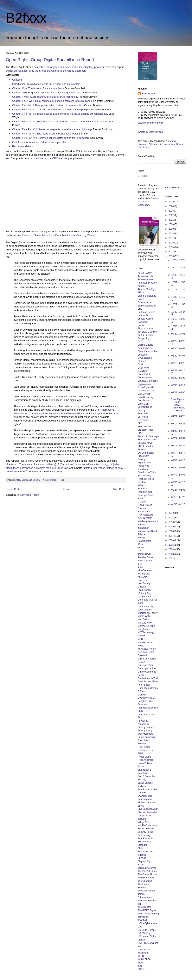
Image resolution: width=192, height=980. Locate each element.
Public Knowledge (147, 737)
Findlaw (142, 482)
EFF (140, 423)
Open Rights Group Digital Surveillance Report (50, 60)
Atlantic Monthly (146, 289)
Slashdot (142, 845)
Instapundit (143, 528)
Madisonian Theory (148, 613)
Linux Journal (145, 610)
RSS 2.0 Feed (173, 188)
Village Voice (144, 822)
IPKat (141, 544)
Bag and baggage (147, 296)
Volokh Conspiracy (147, 825)
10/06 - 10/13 (178, 326)
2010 (171, 522)
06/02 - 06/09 (178, 378)
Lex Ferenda (144, 597)
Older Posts (119, 489)
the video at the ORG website (51, 158)
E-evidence (144, 420)
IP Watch (142, 548)
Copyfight (143, 371)
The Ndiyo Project (147, 649)
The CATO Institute (148, 871)
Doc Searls (143, 400)
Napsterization (145, 642)
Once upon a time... (148, 668)
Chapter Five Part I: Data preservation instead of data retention (48, 105)
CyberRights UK (146, 387)
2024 (171, 206)
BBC (140, 309)
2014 (171, 252)
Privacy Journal (146, 727)
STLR (141, 865)
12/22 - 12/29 (178, 260)
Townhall (142, 920)
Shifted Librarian (146, 803)
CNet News (144, 368)
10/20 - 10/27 (178, 312)
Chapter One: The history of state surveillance (38, 88)
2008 (171, 531)
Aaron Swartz (145, 273)
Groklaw (142, 508)
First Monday (144, 476)
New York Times (146, 652)
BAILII (141, 299)
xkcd (140, 966)
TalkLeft (142, 819)
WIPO (141, 956)
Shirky (141, 806)
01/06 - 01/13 (178, 504)
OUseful (142, 695)
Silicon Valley (144, 842)
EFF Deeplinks (145, 427)
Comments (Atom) (29, 495)
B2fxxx (26, 18)
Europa (141, 450)
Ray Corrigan (149, 94)
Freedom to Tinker (147, 472)
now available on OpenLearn (148, 202)
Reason (142, 744)
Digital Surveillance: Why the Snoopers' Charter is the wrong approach (46, 71)
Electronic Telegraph (148, 436)
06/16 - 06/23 (178, 363)
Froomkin (143, 489)
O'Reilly (142, 691)
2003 (171, 554)
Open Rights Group (148, 688)
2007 (171, 536)
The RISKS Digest (147, 910)
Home (67, 489)
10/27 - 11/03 (178, 304)
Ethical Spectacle (147, 440)
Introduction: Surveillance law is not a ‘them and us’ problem (46, 84)
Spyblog (142, 858)
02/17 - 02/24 (178, 475)
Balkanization (145, 302)
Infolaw (141, 525)
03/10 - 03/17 (178, 453)
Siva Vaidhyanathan (148, 809)
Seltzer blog (144, 835)
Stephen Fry (144, 861)
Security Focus (145, 832)
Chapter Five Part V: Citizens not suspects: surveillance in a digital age (52, 129)
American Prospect (147, 283)
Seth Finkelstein (146, 839)
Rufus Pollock (145, 763)
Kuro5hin (142, 577)
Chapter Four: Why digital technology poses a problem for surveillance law (54, 101)
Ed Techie (143, 417)
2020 (171, 224)
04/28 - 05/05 (178, 393)
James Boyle (144, 554)
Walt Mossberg (145, 734)
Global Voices (145, 505)
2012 (171, 513)
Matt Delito (143, 619)
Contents (17, 80)
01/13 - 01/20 (178, 497)
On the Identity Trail (148, 678)
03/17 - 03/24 (178, 446)
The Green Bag (146, 878)
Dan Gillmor (144, 394)
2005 (171, 545)
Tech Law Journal (147, 868)
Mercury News (145, 623)
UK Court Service (147, 930)
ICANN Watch (145, 518)
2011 (171, 518)
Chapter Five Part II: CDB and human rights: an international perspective (54, 109)
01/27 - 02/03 (178, 490)
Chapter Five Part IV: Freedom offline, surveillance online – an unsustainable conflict (60, 122)
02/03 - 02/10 (178, 482)
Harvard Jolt (144, 512)
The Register (144, 907)
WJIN (141, 963)
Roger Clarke (145, 757)
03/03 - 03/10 (178, 460)
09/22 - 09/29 (178, 341)
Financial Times (146, 479)
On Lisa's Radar (146, 665)
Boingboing (144, 338)
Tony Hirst (143, 917)
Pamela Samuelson (148, 708)
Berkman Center (146, 312)
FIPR (140, 486)
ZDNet (141, 969)
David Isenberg (146, 397)
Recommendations (23, 146)
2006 (171, 540)
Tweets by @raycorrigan (150, 132)
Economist (143, 414)
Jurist (141, 567)
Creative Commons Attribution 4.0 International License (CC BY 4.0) (161, 144)
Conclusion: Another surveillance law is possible (39, 142)
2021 (171, 220)
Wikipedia (143, 953)
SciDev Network (146, 829)
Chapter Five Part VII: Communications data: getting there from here (51, 138)
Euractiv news (145, 443)
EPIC (140, 433)
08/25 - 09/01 (178, 349)
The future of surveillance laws (44, 471)
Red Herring (144, 747)
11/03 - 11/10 (178, 297)
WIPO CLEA (144, 959)
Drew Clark (143, 404)
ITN (140, 551)
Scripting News (145, 799)
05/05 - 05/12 (178, 385)
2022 (171, 215)
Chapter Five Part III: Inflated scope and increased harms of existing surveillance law (60, 114)
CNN (140, 364)
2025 (171, 202)
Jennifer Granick (146, 557)
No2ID (141, 646)
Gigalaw (142, 502)
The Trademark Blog (148, 914)
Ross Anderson (146, 760)
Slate (140, 848)
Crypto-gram (144, 384)
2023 (171, 211)
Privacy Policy (145, 731)
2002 (171, 558)
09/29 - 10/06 (178, 334)
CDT (140, 342)
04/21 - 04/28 (178, 416)
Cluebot (142, 361)
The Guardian (145, 881)
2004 (171, 549)
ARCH (141, 292)
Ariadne (142, 286)
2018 (171, 234)
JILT (140, 564)
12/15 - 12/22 (178, 268)
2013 (171, 256)
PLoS (141, 711)
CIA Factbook (145, 358)
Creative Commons (148, 381)
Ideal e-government (148, 521)
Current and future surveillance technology (85, 464)
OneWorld (143, 655)
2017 (171, 238)
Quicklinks (143, 740)
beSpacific (143, 315)
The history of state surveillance (37, 464)
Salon (141, 767)
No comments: (50, 480)
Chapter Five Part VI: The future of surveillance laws (42, 134)
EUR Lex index (145, 446)
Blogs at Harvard (146, 328)
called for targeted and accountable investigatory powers (71, 67)
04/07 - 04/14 (178, 431)
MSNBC (142, 639)
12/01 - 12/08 (178, 282)
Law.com (142, 580)
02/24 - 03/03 (178, 468)
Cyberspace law (146, 391)
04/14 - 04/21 (178, 424)
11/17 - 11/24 (178, 290)
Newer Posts (13, 489)
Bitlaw (141, 325)
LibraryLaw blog (146, 606)
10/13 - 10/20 (178, 319)
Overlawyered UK (147, 698)
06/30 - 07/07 (178, 356)
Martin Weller (144, 616)
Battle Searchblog (147, 306)
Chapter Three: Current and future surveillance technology (45, 97)
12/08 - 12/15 (178, 275)
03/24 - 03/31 (178, 438)
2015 (171, 247)
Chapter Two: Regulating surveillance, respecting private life (46, 93)
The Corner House (147, 874)
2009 (171, 527)
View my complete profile (151, 123)
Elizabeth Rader (146, 430)
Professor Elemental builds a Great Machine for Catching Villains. (59, 235)
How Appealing (145, 515)
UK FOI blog (144, 933)
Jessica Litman (145, 561)
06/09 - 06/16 (178, 371)
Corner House (145, 378)
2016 (171, 243)
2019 (171, 229)
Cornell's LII (144, 374)
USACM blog (144, 950)
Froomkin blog (145, 492)
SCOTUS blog (145, 796)
